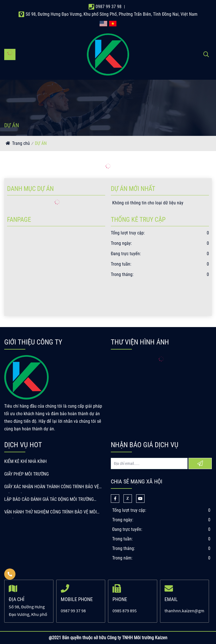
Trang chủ (21, 143)
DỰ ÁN (41, 143)
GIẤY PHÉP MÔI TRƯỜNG (26, 474)
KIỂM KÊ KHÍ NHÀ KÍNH (25, 461)
